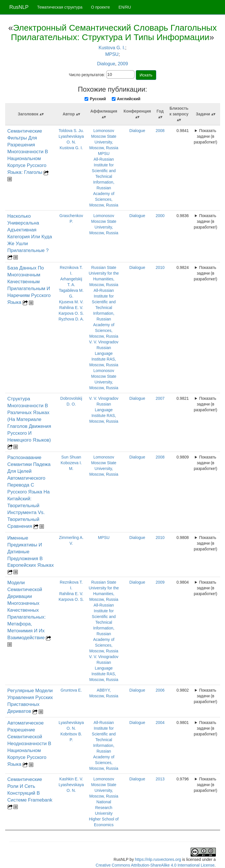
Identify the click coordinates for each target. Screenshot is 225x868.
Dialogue (106, 64)
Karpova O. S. (71, 313)
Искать (146, 75)
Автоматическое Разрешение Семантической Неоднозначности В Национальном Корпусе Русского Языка (29, 744)
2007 (160, 398)
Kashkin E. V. (71, 779)
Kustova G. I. (112, 48)
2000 (160, 216)
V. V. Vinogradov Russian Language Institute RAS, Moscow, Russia (104, 353)
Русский (98, 99)
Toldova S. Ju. (71, 131)
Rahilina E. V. (71, 308)
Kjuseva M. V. (71, 302)
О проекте (101, 7)
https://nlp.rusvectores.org (158, 859)
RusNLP (19, 7)
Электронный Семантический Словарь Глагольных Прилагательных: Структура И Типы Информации (114, 32)
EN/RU (125, 7)
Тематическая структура (60, 7)
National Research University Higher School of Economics (104, 813)
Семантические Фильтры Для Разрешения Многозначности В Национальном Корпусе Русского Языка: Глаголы (28, 152)
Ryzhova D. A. (71, 319)
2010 (160, 267)
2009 (123, 64)
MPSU (112, 54)
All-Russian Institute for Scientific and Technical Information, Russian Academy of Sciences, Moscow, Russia (104, 182)
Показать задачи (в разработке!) (206, 136)
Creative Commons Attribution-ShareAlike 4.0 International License (155, 865)
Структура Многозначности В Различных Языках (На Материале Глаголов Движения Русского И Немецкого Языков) (29, 419)
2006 (160, 690)
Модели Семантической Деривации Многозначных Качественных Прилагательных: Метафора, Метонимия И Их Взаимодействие (27, 610)
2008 (160, 131)
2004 (160, 723)
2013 (160, 779)
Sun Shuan (71, 457)
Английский (129, 99)
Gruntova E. (71, 690)
